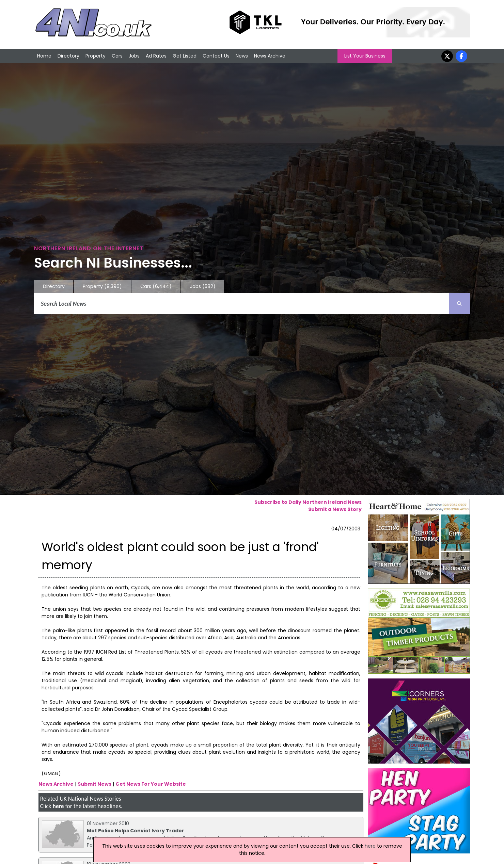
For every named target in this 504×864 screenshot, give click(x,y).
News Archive (270, 56)
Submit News (94, 784)
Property (96, 56)
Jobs (134, 56)
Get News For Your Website (151, 784)
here (58, 806)
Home (44, 56)
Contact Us (216, 56)
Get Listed (185, 56)
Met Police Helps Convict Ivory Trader (136, 831)
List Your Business (365, 56)
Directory (68, 56)
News (242, 56)
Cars (117, 56)
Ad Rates (156, 56)
